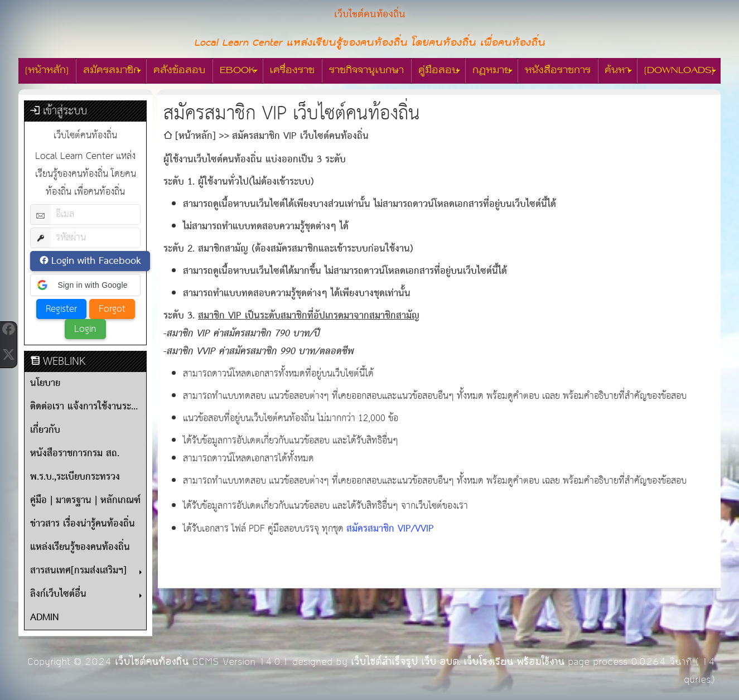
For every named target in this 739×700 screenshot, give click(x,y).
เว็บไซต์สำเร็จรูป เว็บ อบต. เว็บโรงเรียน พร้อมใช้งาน (458, 662)
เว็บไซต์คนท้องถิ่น (152, 662)
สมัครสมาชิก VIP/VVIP (390, 529)
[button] (85, 285)
